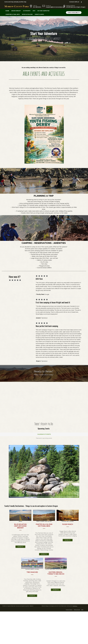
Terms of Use (77, 609)
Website (20, 546)
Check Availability (74, 13)
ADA (82, 609)
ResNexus (75, 605)
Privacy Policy (69, 609)
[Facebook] (82, 2)
